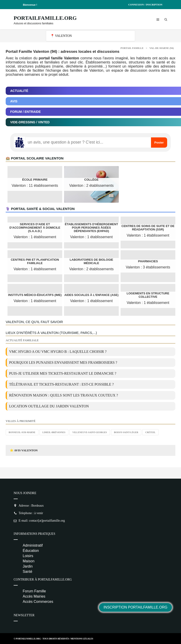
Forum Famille (34, 591)
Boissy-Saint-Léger (126, 432)
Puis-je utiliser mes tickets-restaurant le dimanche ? (63, 373)
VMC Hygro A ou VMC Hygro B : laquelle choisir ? (58, 352)
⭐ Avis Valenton (24, 450)
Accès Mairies (34, 596)
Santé (27, 572)
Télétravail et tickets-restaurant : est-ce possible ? (61, 384)
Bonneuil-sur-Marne (22, 432)
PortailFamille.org (45, 18)
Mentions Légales (82, 639)
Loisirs (28, 556)
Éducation (31, 551)
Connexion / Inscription (145, 5)
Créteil (150, 432)
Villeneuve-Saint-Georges (90, 432)
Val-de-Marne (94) (162, 48)
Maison (29, 561)
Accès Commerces (38, 602)
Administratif (33, 545)
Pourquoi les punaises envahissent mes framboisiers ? (63, 362)
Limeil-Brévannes (54, 432)
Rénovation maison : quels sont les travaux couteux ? (63, 395)
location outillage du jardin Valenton (49, 406)
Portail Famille (132, 48)
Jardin (28, 566)
